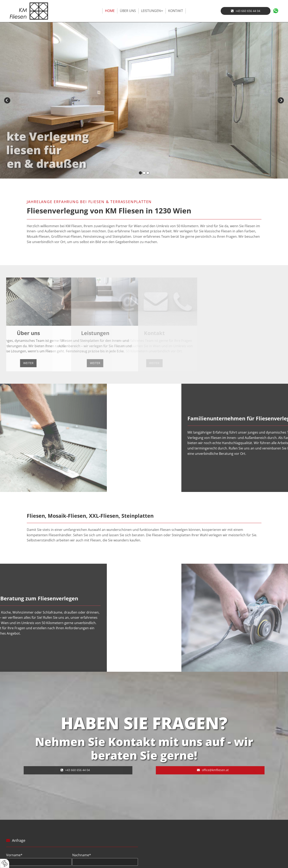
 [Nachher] (281, 100)
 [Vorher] (7, 100)
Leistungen (151, 11)
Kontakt (176, 11)
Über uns (128, 11)
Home (110, 11)
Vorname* (14, 855)
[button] (246, 11)
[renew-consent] (5, 863)
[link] (152, 11)
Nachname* (82, 855)
